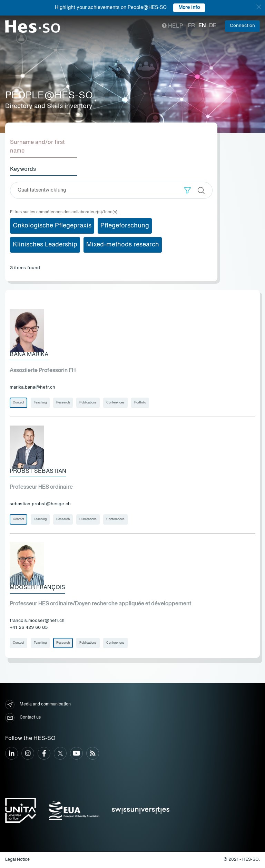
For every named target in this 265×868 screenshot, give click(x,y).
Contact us (23, 718)
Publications (88, 403)
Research (63, 403)
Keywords (23, 169)
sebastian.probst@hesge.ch (40, 504)
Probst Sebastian (38, 471)
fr (192, 26)
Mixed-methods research (123, 245)
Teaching (40, 403)
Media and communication (38, 705)
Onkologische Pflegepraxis (52, 226)
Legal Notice (17, 860)
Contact (18, 403)
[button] (188, 190)
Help (172, 26)
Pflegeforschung (125, 226)
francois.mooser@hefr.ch (37, 621)
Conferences (115, 403)
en (202, 26)
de (213, 26)
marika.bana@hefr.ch (32, 387)
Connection (242, 26)
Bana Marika (29, 355)
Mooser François (37, 588)
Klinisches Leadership (45, 245)
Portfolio (140, 403)
